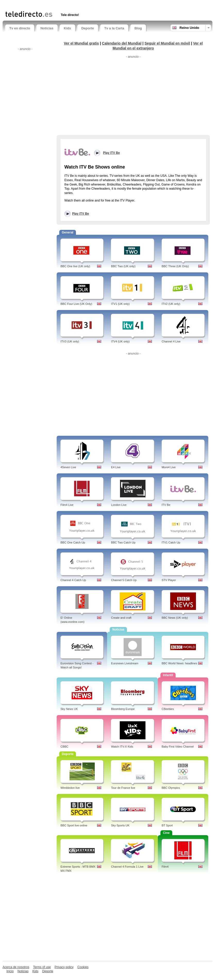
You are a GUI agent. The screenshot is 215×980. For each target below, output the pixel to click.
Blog (138, 28)
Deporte (88, 28)
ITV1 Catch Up (171, 542)
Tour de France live (123, 788)
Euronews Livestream (125, 663)
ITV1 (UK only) (120, 304)
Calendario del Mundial (122, 43)
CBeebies (168, 709)
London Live (119, 505)
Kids (67, 28)
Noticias (47, 28)
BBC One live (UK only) (75, 266)
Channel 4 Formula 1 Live (127, 867)
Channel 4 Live (171, 341)
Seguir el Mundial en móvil (167, 43)
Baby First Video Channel (178, 747)
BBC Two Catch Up (123, 542)
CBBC (64, 747)
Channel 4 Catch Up (73, 580)
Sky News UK (69, 709)
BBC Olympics (171, 788)
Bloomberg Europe (123, 709)
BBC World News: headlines (179, 663)
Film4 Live (67, 505)
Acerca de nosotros (16, 967)
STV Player (169, 580)
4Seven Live (68, 467)
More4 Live (169, 467)
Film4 (165, 867)
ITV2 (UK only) (171, 304)
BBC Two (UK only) (123, 266)
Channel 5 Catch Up (124, 580)
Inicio (10, 971)
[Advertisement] (65, 5)
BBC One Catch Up (73, 542)
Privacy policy (64, 967)
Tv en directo (20, 28)
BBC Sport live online (74, 825)
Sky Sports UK (120, 825)
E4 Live (116, 467)
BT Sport (167, 825)
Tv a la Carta (114, 28)
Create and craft (121, 618)
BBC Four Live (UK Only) (76, 304)
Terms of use (42, 967)
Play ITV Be (80, 214)
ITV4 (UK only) (120, 341)
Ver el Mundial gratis (81, 43)
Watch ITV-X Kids (122, 747)
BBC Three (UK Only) (175, 266)
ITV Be (166, 505)
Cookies (83, 967)
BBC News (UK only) (175, 618)
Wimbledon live (70, 788)
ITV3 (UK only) (70, 341)
